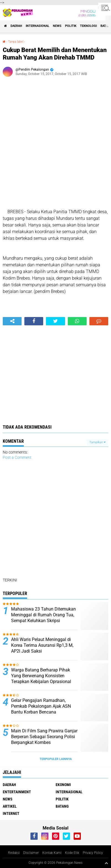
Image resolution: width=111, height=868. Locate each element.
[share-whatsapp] (77, 321)
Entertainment (17, 792)
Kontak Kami (52, 853)
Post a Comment (17, 457)
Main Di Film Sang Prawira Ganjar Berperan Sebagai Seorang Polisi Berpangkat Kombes (44, 737)
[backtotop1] (106, 863)
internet (11, 813)
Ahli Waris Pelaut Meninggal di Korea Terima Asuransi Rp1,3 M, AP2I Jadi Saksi (42, 645)
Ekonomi (63, 785)
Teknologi (88, 26)
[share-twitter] (55, 321)
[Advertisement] (56, 145)
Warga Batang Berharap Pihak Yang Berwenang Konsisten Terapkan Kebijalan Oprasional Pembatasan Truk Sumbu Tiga (41, 678)
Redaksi (14, 853)
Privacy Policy (93, 853)
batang (62, 806)
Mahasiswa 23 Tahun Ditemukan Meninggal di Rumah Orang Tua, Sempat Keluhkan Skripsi (43, 615)
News (57, 26)
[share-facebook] (34, 321)
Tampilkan (97, 442)
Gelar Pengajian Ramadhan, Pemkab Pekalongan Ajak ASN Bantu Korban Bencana (41, 706)
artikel (10, 806)
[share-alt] (12, 321)
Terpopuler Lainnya (56, 759)
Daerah (16, 26)
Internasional (38, 26)
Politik (71, 26)
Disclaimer (31, 853)
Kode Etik (72, 853)
